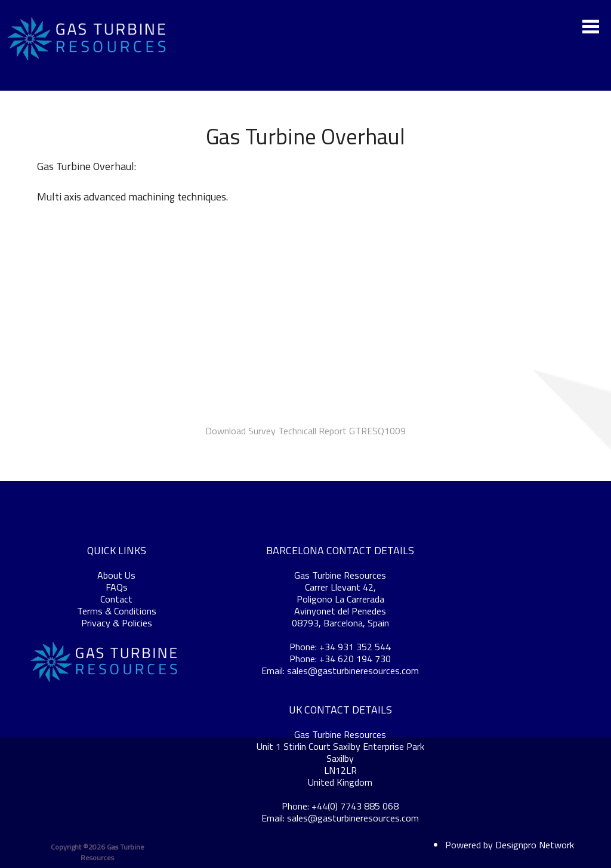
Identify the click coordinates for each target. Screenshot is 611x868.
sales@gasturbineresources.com (353, 671)
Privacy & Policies (117, 623)
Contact (116, 599)
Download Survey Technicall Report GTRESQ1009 (305, 431)
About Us (116, 575)
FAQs (117, 587)
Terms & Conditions (117, 611)
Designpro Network (535, 845)
